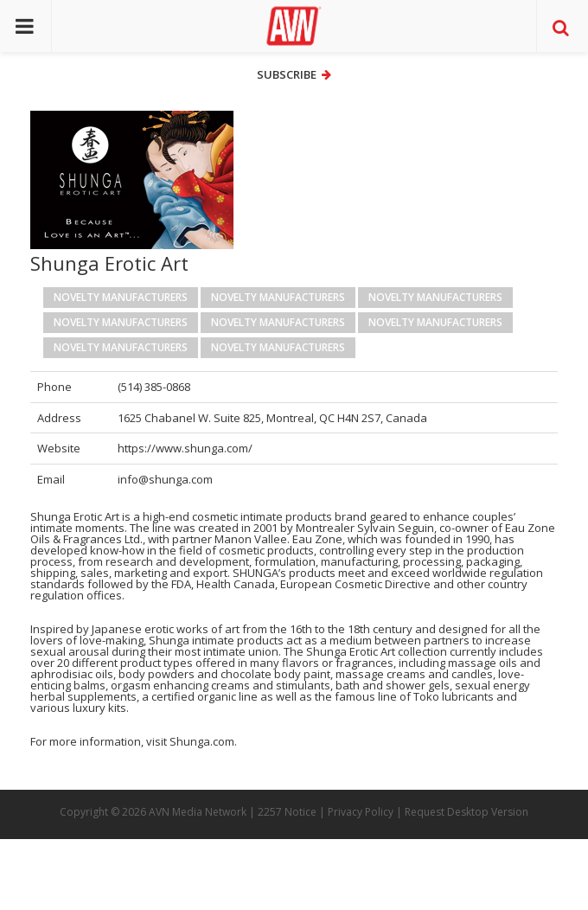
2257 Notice (287, 812)
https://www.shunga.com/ (185, 448)
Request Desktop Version (467, 812)
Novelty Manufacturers (121, 297)
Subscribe (294, 74)
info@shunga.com (165, 479)
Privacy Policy (361, 812)
